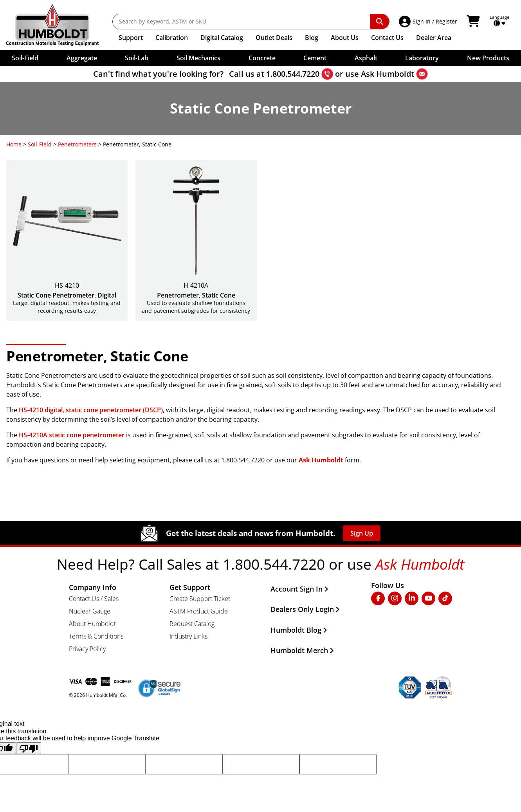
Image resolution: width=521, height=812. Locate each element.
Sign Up (362, 533)
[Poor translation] (29, 748)
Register (446, 21)
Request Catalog (192, 624)
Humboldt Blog (299, 630)
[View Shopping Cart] (474, 22)
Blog (312, 38)
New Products (488, 58)
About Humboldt (92, 624)
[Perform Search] (380, 22)
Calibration (172, 38)
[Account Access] (406, 22)
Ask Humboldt (388, 74)
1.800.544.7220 (293, 74)
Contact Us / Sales (94, 599)
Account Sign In (299, 589)
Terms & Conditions (96, 636)
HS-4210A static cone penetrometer (72, 435)
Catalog (222, 38)
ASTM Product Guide (199, 611)
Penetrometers (77, 144)
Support (131, 38)
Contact (387, 38)
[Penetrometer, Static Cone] (196, 241)
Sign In (422, 21)
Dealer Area (434, 38)
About (345, 38)
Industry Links (188, 636)
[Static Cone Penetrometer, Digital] (67, 241)
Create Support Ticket (200, 599)
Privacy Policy (87, 649)
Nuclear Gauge (90, 611)
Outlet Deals (274, 38)
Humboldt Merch (302, 650)
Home (14, 144)
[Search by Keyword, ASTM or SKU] (242, 22)
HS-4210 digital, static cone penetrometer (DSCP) (91, 410)
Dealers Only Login (305, 609)
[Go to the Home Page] (58, 25)
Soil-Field (40, 144)
